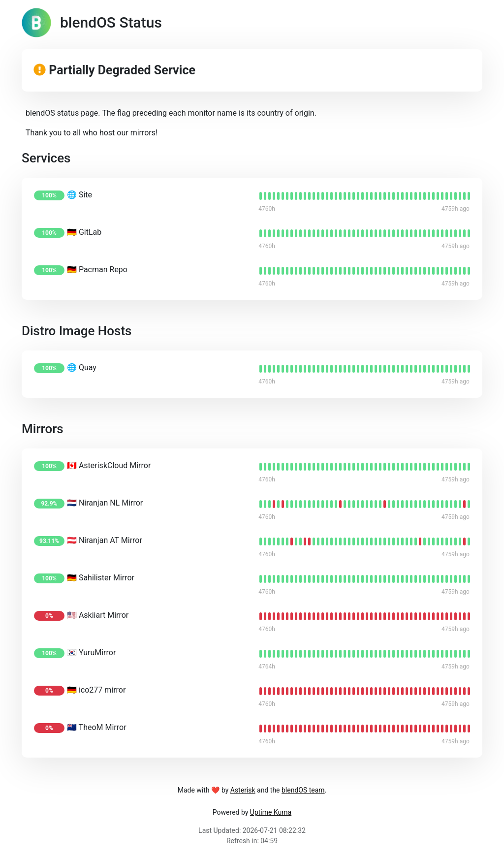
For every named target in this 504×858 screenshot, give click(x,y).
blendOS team (303, 790)
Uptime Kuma (271, 812)
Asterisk (243, 790)
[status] (261, 196)
